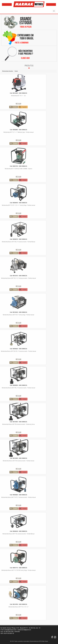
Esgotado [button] (7, 107)
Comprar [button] (7, 143)
